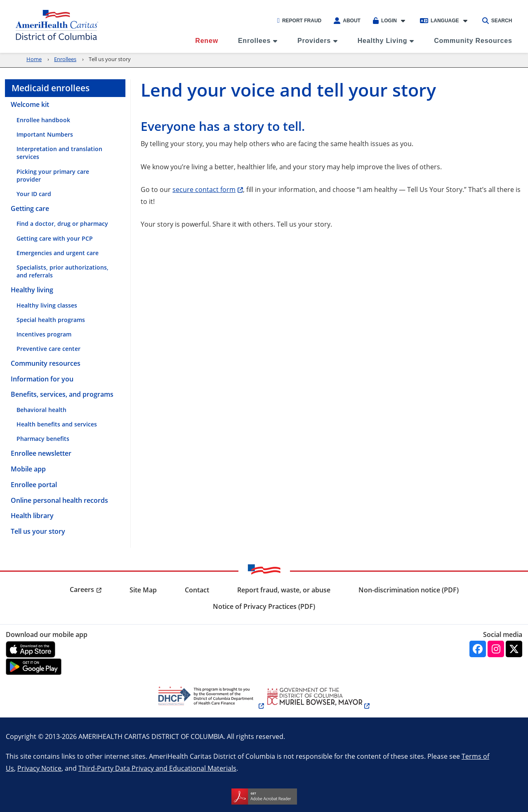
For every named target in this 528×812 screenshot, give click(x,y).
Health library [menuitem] (32, 516)
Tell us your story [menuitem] (38, 531)
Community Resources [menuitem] (473, 41)
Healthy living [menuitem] (32, 290)
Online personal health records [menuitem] (59, 500)
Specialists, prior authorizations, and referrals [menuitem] (62, 271)
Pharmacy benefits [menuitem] (43, 439)
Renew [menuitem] (207, 41)
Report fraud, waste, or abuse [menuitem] (284, 590)
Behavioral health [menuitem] (41, 410)
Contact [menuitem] (197, 590)
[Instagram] (496, 649)
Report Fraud (299, 21)
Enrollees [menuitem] (254, 41)
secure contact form (204, 189)
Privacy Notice (39, 768)
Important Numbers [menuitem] (45, 134)
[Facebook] (478, 649)
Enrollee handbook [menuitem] (43, 120)
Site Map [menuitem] (143, 590)
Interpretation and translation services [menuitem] (59, 153)
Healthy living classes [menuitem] (47, 305)
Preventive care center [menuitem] (48, 349)
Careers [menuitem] (82, 589)
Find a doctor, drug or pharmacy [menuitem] (62, 224)
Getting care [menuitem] (30, 208)
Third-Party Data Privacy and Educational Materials (157, 768)
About (347, 21)
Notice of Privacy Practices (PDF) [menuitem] (264, 606)
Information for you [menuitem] (42, 379)
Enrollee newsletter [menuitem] (41, 453)
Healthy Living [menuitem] (383, 41)
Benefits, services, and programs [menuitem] (62, 394)
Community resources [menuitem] (46, 363)
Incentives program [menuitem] (44, 334)
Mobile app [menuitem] (28, 469)
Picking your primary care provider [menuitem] (53, 175)
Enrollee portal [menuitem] (34, 485)
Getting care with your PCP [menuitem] (55, 238)
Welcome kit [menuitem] (30, 104)
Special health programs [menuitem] (51, 320)
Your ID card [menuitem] (34, 194)
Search (497, 21)
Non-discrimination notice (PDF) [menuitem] (409, 590)
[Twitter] (514, 649)
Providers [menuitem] (314, 41)
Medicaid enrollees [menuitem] (51, 88)
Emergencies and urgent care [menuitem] (58, 253)
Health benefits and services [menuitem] (57, 424)
